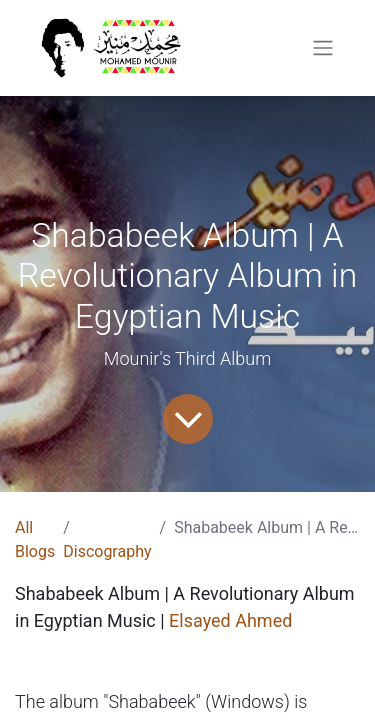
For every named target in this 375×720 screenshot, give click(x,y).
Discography (107, 551)
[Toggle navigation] (323, 48)
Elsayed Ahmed (230, 620)
